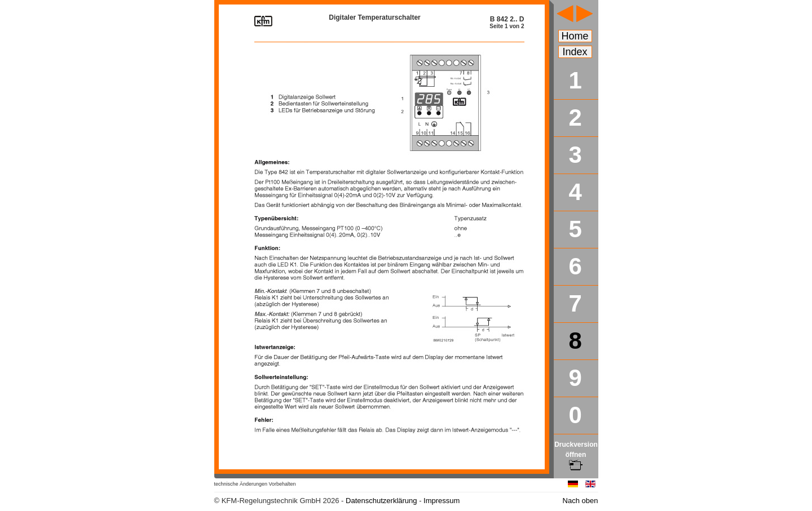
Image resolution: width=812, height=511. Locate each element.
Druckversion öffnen (576, 455)
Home (575, 36)
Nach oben (581, 501)
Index (575, 52)
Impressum (442, 501)
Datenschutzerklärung (381, 501)
